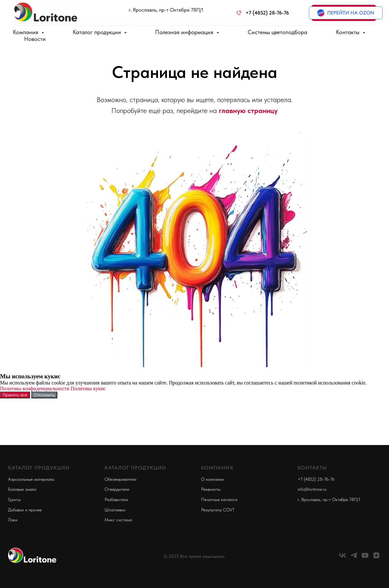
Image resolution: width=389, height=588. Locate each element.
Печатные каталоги (219, 499)
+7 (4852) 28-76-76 (316, 479)
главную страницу (248, 110)
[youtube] (365, 558)
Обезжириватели (120, 479)
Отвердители (117, 489)
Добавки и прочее (25, 510)
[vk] (343, 558)
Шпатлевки (115, 510)
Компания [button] (26, 32)
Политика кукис (88, 389)
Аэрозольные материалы (31, 479)
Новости (35, 39)
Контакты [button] (348, 32)
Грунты (14, 499)
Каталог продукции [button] (98, 32)
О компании (213, 479)
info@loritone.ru (312, 489)
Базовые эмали (22, 489)
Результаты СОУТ (218, 510)
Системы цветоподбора (278, 32)
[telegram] (354, 558)
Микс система (118, 520)
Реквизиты (211, 489)
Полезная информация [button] (185, 32)
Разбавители (116, 499)
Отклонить (44, 395)
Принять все (15, 395)
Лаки (13, 520)
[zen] (376, 558)
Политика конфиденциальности (35, 389)
